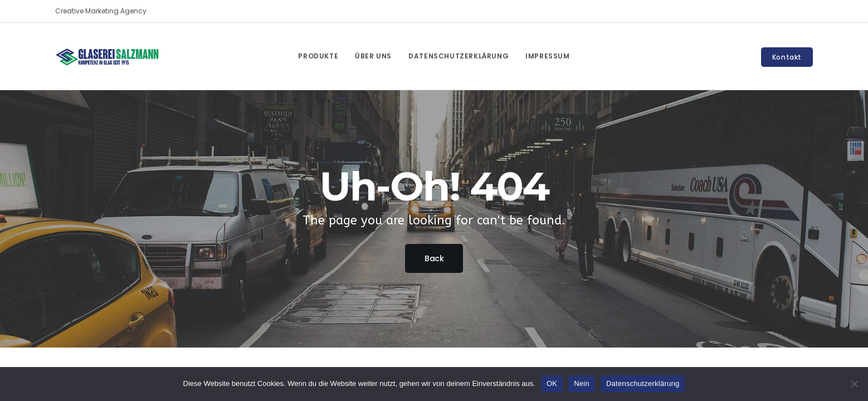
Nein (582, 383)
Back (434, 258)
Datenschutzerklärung (643, 383)
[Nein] (854, 384)
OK (552, 383)
